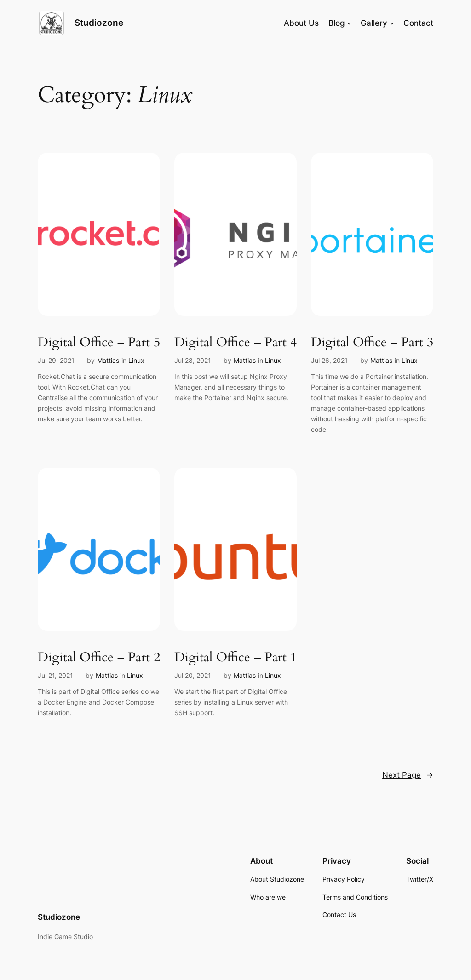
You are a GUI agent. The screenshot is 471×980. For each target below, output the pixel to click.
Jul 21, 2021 (55, 675)
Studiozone (99, 23)
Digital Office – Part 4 (235, 342)
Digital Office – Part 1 (235, 657)
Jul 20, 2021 (193, 675)
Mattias (108, 360)
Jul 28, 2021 (193, 360)
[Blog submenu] (349, 23)
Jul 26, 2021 (329, 360)
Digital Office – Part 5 (99, 342)
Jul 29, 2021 (56, 360)
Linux (136, 360)
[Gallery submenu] (392, 23)
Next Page (408, 775)
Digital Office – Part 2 (99, 657)
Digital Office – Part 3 (372, 342)
